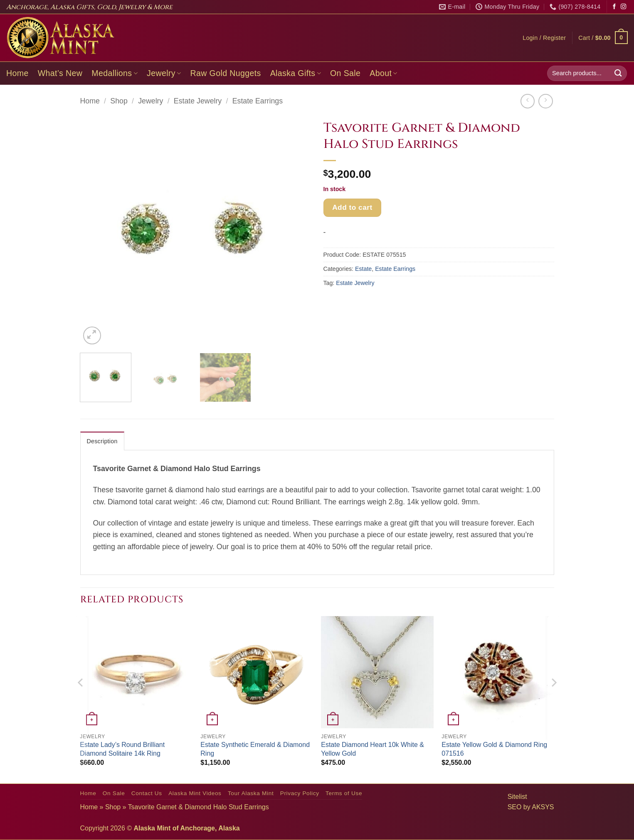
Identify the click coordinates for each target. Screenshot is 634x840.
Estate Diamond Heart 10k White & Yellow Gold (373, 749)
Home (17, 73)
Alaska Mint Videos (195, 793)
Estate (363, 269)
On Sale (345, 73)
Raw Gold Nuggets (226, 73)
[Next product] (528, 101)
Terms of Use (344, 793)
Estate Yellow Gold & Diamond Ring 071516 (494, 749)
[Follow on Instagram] (623, 7)
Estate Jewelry (198, 101)
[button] (544, 38)
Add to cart (352, 207)
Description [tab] (102, 441)
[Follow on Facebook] (614, 7)
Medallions (115, 73)
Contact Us (147, 793)
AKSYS (543, 807)
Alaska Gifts (296, 73)
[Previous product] (545, 101)
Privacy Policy (300, 793)
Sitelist (517, 797)
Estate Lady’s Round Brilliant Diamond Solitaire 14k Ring (122, 749)
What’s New (60, 73)
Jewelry (164, 73)
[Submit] (618, 73)
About (384, 73)
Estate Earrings (258, 101)
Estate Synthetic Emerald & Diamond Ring (255, 749)
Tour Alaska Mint (251, 793)
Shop (119, 101)
